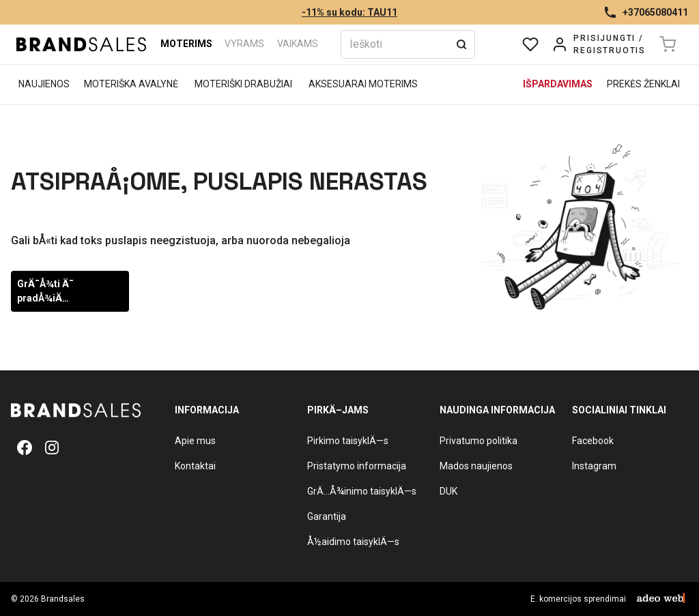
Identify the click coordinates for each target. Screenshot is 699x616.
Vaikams (298, 44)
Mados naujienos (476, 466)
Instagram (594, 466)
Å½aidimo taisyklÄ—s (353, 542)
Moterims (186, 44)
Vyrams (244, 44)
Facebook (593, 441)
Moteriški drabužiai (243, 84)
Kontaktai (195, 466)
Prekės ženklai (643, 84)
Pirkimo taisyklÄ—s (348, 441)
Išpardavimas (558, 84)
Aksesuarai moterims (363, 84)
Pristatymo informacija (357, 466)
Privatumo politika (479, 441)
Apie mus (195, 441)
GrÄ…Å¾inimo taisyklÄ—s (362, 491)
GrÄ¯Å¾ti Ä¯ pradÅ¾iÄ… (45, 291)
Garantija (327, 516)
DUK (448, 491)
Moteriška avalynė (131, 84)
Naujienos (44, 84)
